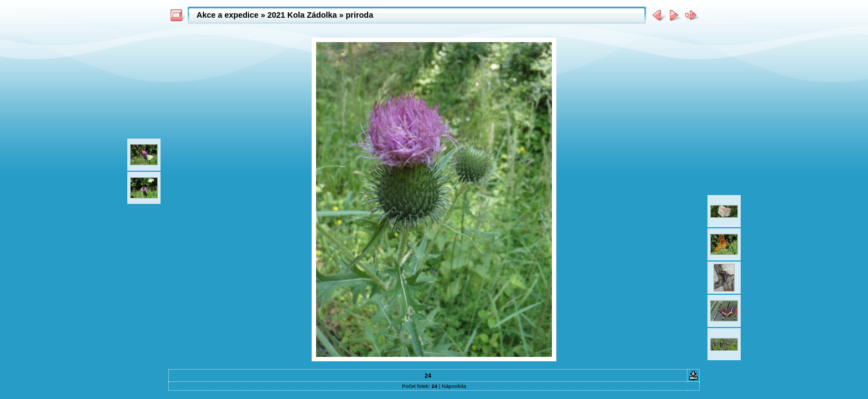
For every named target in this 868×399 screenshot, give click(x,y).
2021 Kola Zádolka (302, 15)
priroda (360, 15)
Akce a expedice (228, 15)
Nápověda (454, 386)
